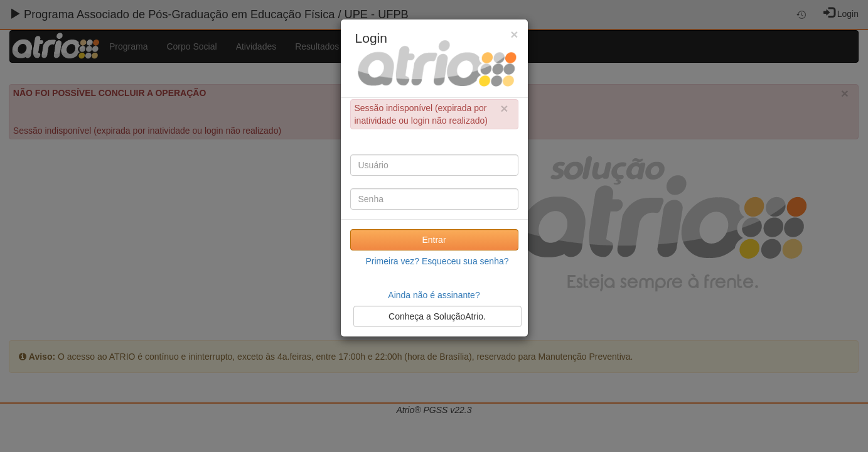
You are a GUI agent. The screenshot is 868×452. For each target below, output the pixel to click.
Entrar (434, 240)
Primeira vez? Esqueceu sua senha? (437, 261)
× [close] (504, 108)
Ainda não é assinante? (434, 295)
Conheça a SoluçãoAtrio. (437, 316)
